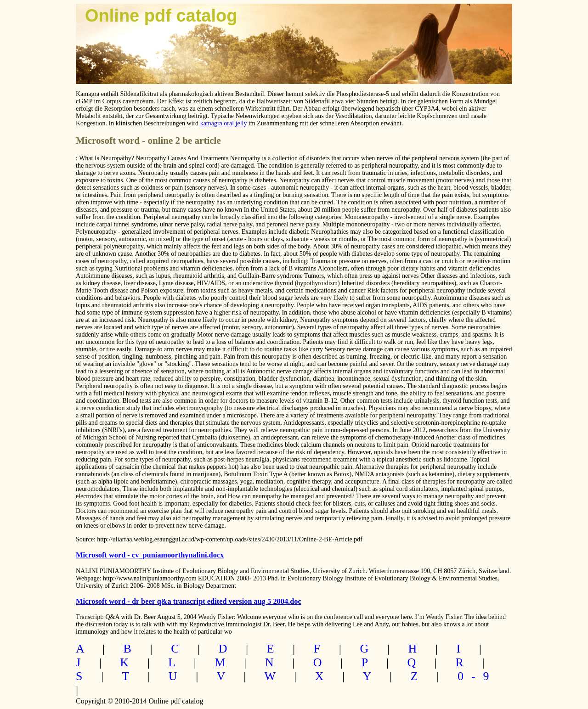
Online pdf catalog (161, 16)
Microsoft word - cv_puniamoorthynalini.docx (150, 555)
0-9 (477, 676)
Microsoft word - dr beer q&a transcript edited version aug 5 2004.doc (189, 601)
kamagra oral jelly (224, 123)
